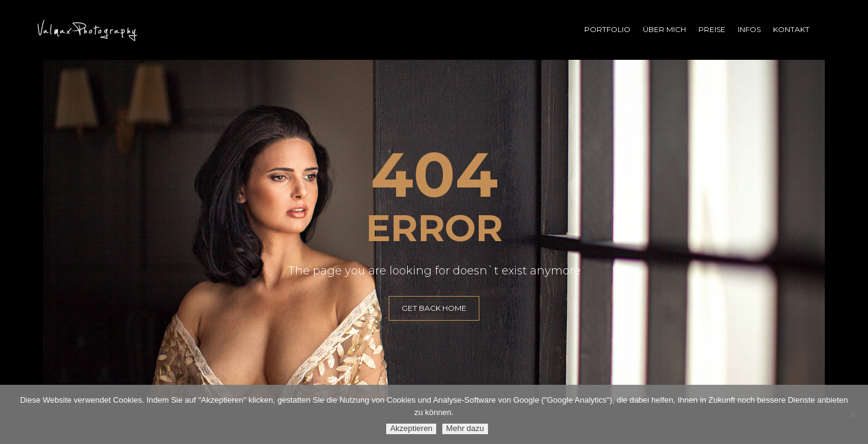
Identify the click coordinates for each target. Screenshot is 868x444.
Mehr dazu (465, 428)
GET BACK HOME (434, 308)
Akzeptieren (411, 428)
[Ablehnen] (853, 414)
